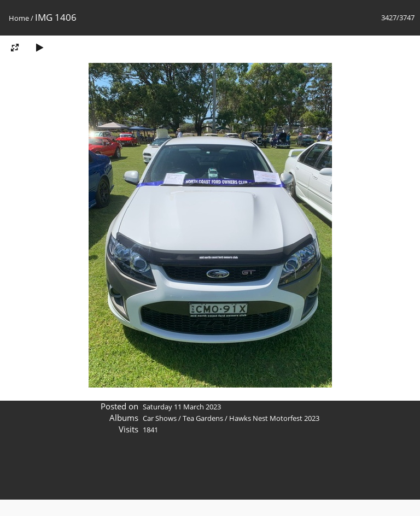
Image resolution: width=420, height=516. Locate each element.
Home (19, 18)
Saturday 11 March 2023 (182, 407)
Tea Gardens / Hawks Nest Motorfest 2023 (251, 418)
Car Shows (160, 418)
